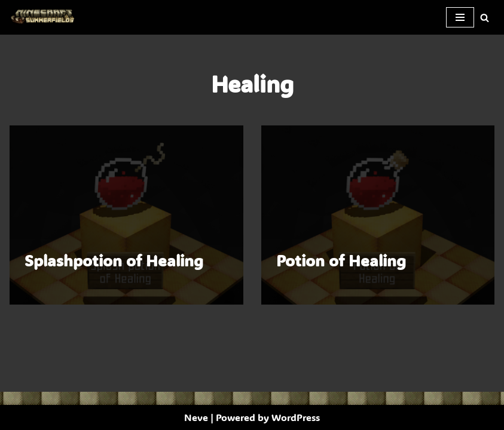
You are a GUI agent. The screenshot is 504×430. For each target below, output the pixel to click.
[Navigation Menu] (460, 17)
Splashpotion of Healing (114, 260)
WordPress (296, 417)
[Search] (485, 18)
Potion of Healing (341, 260)
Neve (196, 417)
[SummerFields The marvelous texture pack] (45, 17)
